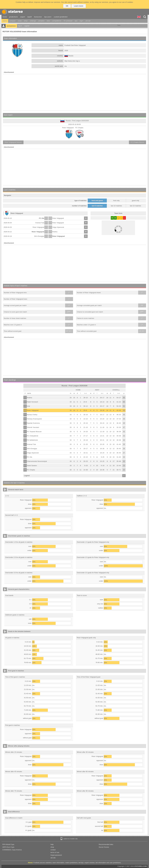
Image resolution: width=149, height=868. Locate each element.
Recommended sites (106, 844)
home (5, 17)
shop (26, 21)
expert (23, 17)
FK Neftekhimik (32, 440)
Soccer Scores (104, 847)
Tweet (119, 25)
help (49, 21)
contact (53, 850)
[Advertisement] (74, 92)
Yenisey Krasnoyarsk (34, 419)
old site (88, 21)
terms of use (55, 852)
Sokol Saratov (32, 466)
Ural (28, 406)
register (27, 26)
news (20, 21)
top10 (30, 17)
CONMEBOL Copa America (12, 850)
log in (20, 26)
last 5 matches (97, 206)
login (81, 21)
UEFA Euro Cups (8, 847)
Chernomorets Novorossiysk (37, 461)
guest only (135, 201)
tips (76, 21)
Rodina (55, 232)
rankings (33, 21)
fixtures (13, 142)
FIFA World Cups (8, 844)
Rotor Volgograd (58, 218)
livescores (38, 17)
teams (5, 21)
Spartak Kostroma (33, 423)
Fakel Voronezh (33, 402)
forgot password (56, 855)
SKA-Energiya (39, 236)
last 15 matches (135, 206)
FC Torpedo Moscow (34, 432)
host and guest (97, 201)
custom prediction (61, 17)
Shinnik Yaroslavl (33, 427)
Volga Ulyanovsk (58, 227)
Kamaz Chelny (32, 415)
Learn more (79, 6)
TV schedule (68, 21)
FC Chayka (31, 470)
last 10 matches (116, 206)
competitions (57, 21)
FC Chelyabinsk (33, 436)
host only (116, 201)
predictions (14, 17)
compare (12, 21)
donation (42, 21)
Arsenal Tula (40, 223)
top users (48, 17)
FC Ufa (42, 218)
